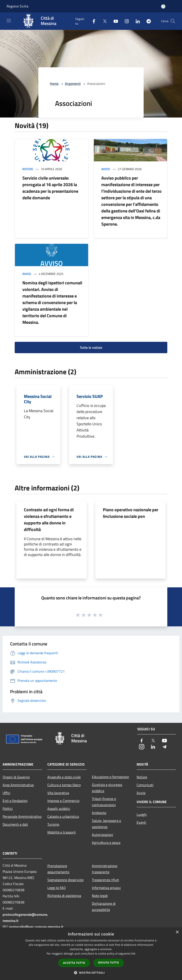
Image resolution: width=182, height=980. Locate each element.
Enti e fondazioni (15, 801)
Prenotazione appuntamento (58, 869)
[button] (91, 973)
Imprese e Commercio (63, 801)
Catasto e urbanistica (63, 816)
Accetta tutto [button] (74, 963)
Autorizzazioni (103, 835)
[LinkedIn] (136, 21)
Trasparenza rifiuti (105, 880)
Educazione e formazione (110, 777)
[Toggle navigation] (9, 21)
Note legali (100, 896)
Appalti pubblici (59, 809)
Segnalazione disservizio (65, 880)
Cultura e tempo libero (64, 785)
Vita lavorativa (58, 793)
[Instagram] (125, 21)
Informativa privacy (106, 888)
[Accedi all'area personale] (163, 6)
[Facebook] (92, 21)
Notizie (28, 169)
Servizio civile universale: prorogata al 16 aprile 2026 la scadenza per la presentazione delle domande (50, 188)
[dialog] (91, 954)
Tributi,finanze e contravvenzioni (104, 802)
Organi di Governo (16, 777)
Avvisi (106, 169)
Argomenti (73, 84)
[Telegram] (147, 21)
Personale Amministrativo (22, 816)
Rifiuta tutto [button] (109, 963)
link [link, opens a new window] (133, 954)
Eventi (141, 822)
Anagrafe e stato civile (64, 777)
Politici (8, 809)
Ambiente (99, 813)
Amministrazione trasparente (105, 869)
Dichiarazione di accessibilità (104, 907)
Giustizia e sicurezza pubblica (107, 788)
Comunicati (145, 785)
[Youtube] (114, 21)
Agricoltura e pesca (106, 843)
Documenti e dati (15, 824)
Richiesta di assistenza (64, 896)
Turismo (53, 824)
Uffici (6, 793)
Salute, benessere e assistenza (106, 824)
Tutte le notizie (91, 347)
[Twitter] (103, 21)
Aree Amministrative (18, 785)
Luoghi (142, 814)
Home (54, 84)
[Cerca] (173, 21)
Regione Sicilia (17, 6)
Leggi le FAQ (57, 888)
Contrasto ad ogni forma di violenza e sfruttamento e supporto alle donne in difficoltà (49, 519)
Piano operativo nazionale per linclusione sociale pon (131, 513)
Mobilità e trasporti (62, 832)
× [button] (177, 932)
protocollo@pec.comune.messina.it (36, 927)
